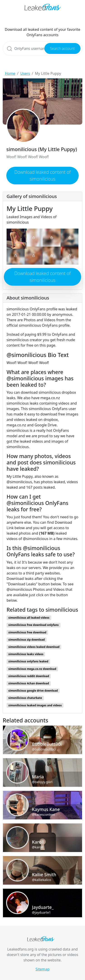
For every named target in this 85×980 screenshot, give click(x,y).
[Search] (42, 48)
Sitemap (43, 969)
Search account (62, 48)
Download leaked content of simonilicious (42, 175)
